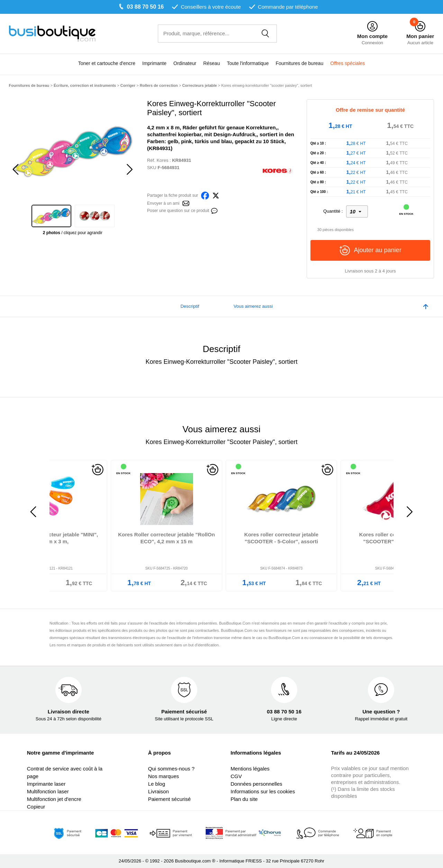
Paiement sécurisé (169, 799)
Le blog (157, 784)
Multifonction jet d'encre (54, 799)
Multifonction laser (48, 791)
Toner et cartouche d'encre (107, 63)
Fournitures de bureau (299, 63)
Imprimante (154, 63)
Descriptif (190, 306)
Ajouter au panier (370, 250)
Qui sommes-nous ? (171, 769)
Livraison (159, 791)
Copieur (36, 807)
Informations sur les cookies (263, 791)
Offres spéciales (347, 63)
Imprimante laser (46, 784)
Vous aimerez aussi (253, 306)
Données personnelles (256, 784)
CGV (236, 776)
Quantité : (333, 211)
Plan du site (244, 799)
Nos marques (164, 776)
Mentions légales (250, 769)
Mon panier (420, 36)
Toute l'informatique (248, 63)
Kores (162, 160)
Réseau (211, 63)
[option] (73, 151)
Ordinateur (185, 63)
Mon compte (372, 36)
